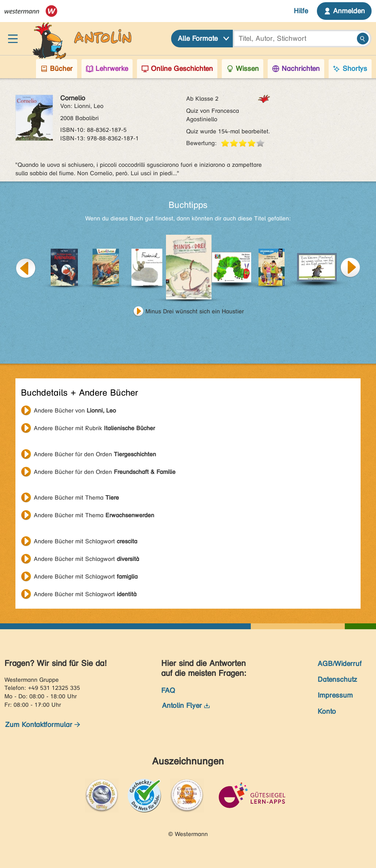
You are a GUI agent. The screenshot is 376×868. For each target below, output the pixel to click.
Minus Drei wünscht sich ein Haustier (195, 311)
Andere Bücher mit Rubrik (94, 428)
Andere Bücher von (75, 410)
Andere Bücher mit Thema (76, 498)
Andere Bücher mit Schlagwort (86, 541)
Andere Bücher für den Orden (95, 454)
